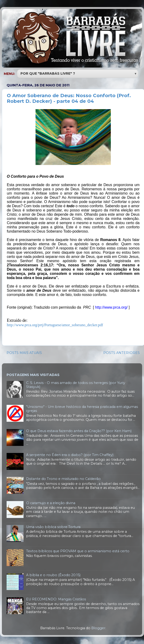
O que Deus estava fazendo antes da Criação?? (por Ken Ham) (79, 431)
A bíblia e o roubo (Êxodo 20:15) (53, 575)
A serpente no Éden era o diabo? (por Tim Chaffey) (70, 455)
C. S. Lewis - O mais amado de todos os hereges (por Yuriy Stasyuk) (76, 385)
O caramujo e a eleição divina (51, 503)
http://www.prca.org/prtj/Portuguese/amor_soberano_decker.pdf (55, 325)
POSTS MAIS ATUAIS (24, 353)
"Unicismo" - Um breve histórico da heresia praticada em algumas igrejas (82, 409)
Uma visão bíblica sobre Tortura (53, 527)
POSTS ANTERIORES (122, 353)
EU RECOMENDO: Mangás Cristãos (56, 599)
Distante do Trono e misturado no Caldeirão (63, 479)
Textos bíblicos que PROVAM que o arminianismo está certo (78, 551)
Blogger (98, 628)
